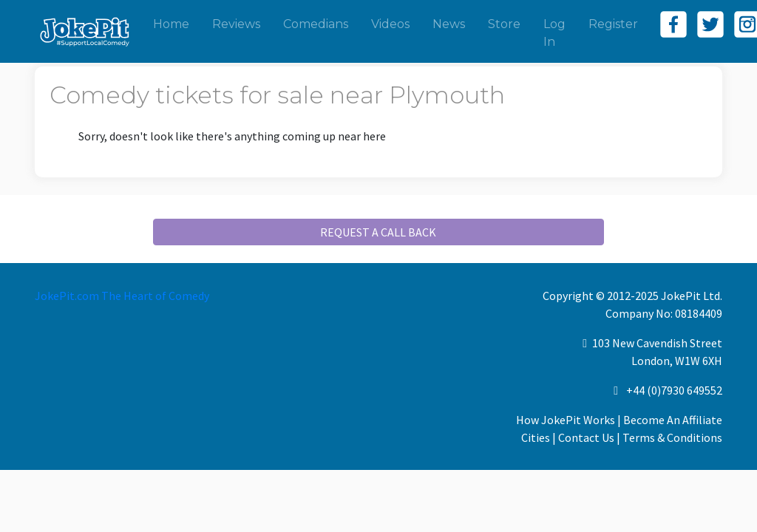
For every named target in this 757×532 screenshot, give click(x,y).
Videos (390, 24)
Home (171, 24)
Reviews (236, 24)
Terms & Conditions (672, 437)
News (449, 24)
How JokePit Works (566, 420)
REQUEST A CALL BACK (378, 232)
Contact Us (586, 437)
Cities (536, 437)
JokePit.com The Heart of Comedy (122, 296)
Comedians (316, 24)
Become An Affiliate (673, 420)
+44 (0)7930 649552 (674, 390)
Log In (554, 33)
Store (504, 24)
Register (613, 24)
